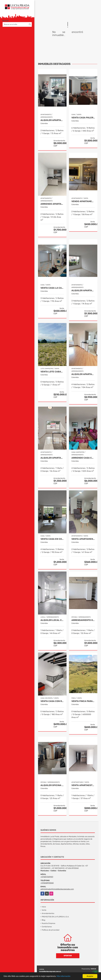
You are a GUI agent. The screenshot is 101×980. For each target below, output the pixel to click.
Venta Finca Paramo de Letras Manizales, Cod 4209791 (83, 701)
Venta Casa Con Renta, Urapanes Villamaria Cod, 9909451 (52, 701)
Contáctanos (47, 927)
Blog (43, 920)
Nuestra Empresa (48, 923)
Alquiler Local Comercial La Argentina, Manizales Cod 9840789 (52, 620)
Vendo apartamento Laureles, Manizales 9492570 (83, 201)
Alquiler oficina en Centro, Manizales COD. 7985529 (52, 785)
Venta (44, 910)
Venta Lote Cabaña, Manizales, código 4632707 (52, 372)
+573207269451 (47, 877)
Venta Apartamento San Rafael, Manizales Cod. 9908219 (83, 539)
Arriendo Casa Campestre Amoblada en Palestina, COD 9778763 (83, 458)
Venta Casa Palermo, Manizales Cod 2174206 (83, 118)
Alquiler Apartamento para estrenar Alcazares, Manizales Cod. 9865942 (52, 458)
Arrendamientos (48, 913)
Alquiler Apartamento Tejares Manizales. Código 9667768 (83, 374)
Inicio (44, 907)
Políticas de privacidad (50, 930)
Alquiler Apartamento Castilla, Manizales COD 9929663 (83, 291)
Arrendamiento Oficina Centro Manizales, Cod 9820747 (83, 620)
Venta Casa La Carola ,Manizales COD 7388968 (52, 288)
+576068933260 (47, 883)
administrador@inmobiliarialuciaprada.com (57, 889)
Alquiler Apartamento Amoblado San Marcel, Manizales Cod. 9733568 (52, 120)
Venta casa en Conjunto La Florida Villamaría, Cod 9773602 (52, 539)
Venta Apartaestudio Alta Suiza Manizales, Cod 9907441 (83, 785)
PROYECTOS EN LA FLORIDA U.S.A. (55, 917)
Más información (65, 976)
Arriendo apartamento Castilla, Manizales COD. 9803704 (52, 204)
